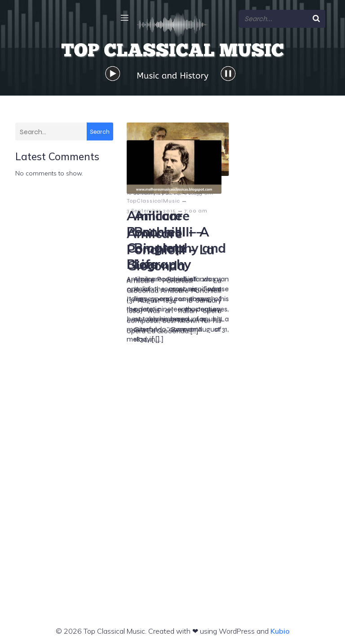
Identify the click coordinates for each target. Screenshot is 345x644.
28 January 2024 (254, 192)
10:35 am (297, 192)
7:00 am (196, 442)
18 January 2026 (149, 192)
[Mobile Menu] (124, 17)
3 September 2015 (151, 442)
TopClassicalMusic (153, 182)
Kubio (280, 630)
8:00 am (191, 192)
